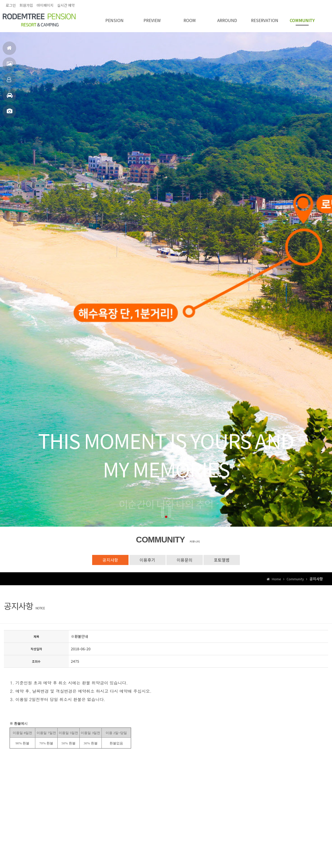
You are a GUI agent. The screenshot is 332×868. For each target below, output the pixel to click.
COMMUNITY (302, 20)
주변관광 (10, 98)
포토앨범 (9, 113)
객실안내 (9, 82)
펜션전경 (9, 66)
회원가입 (26, 5)
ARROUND (227, 20)
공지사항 (110, 560)
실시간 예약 (66, 5)
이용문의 (185, 560)
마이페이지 (45, 5)
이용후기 (147, 560)
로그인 (11, 5)
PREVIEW (152, 20)
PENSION (114, 20)
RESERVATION (265, 20)
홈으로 (9, 50)
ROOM (190, 20)
